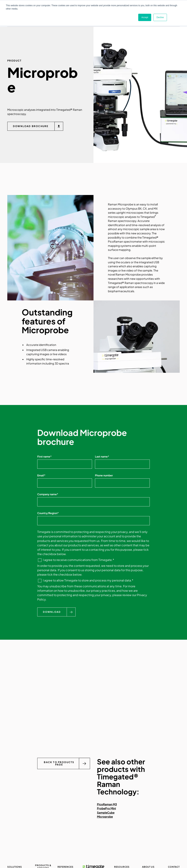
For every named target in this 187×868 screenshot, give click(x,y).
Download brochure (31, 126)
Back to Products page (59, 763)
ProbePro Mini (106, 808)
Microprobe (105, 817)
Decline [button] (160, 17)
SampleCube (106, 812)
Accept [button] (145, 17)
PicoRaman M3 (107, 804)
